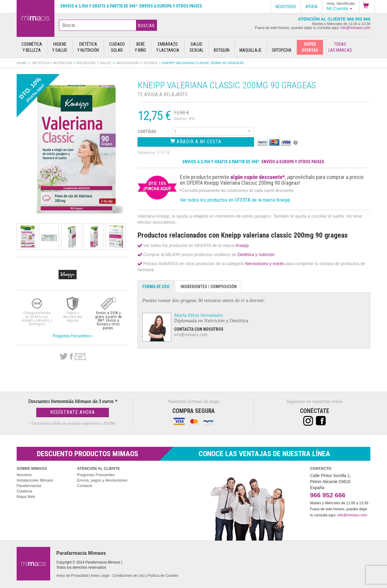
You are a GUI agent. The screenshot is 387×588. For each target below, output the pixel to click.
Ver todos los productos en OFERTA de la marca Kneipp (235, 200)
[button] (367, 6)
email (80, 357)
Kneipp (242, 245)
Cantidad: (147, 132)
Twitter (64, 356)
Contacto (85, 486)
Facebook (71, 356)
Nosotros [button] (286, 7)
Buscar (146, 26)
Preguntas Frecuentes (96, 475)
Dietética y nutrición (52, 63)
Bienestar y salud (94, 63)
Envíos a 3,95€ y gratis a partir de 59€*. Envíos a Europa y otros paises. (132, 6)
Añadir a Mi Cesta (196, 141)
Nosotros (24, 475)
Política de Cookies (163, 576)
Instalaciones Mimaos (35, 480)
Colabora (24, 491)
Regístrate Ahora (73, 412)
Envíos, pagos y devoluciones (102, 480)
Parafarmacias (29, 486)
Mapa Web (26, 497)
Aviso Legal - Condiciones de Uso (118, 576)
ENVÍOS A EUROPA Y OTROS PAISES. (293, 162)
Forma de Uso (156, 287)
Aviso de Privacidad (72, 576)
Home (22, 63)
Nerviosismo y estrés (137, 63)
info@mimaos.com (355, 28)
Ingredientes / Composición (209, 287)
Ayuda (311, 7)
